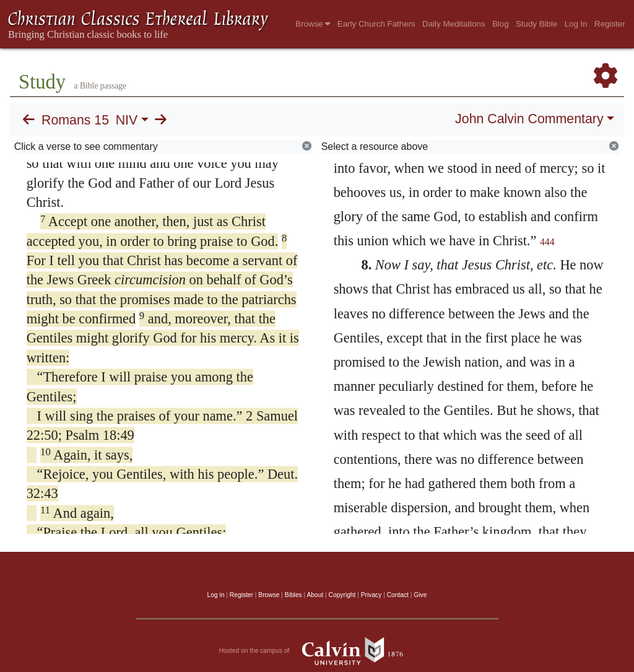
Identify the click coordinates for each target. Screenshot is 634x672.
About (315, 595)
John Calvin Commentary (529, 119)
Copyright (342, 595)
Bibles (293, 595)
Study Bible (536, 24)
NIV (127, 120)
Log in (216, 595)
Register (610, 24)
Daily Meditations (454, 24)
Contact (398, 595)
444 (547, 242)
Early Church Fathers (376, 24)
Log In (576, 24)
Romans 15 (75, 120)
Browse (313, 24)
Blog (501, 24)
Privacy (371, 595)
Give (420, 595)
